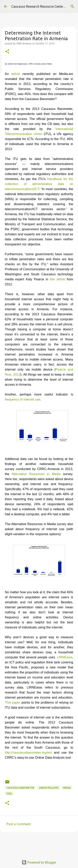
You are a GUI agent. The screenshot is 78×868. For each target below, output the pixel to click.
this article (57, 279)
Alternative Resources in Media (36, 474)
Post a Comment (19, 824)
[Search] (72, 6)
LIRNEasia (65, 657)
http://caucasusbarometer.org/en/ (28, 753)
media (67, 788)
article (16, 74)
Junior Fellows (49, 788)
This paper (13, 702)
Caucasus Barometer (20, 788)
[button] (7, 52)
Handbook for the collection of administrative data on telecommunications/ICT (39, 184)
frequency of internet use (23, 399)
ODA (9, 794)
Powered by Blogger (39, 862)
